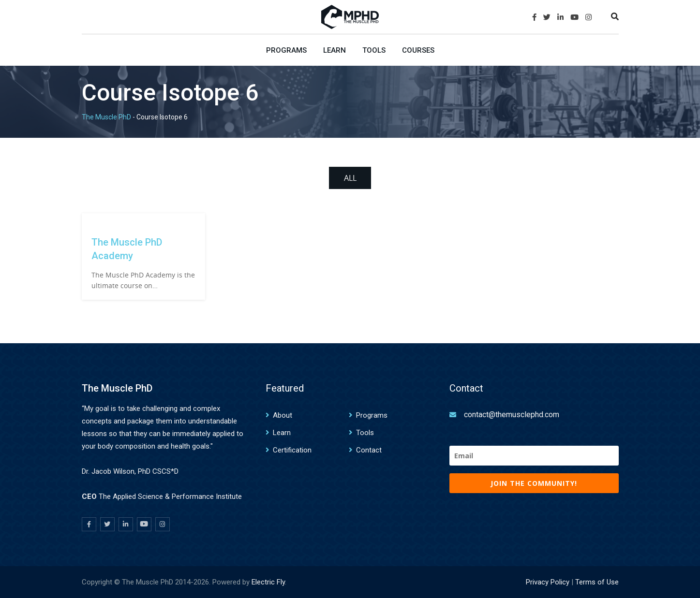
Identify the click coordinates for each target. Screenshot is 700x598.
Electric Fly (268, 582)
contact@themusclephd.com (512, 415)
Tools (374, 50)
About (283, 415)
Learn (335, 50)
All (350, 178)
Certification (292, 450)
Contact (369, 450)
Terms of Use (597, 582)
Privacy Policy (548, 582)
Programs (286, 50)
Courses (418, 50)
